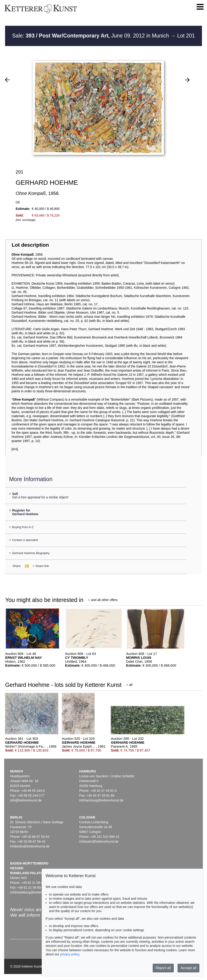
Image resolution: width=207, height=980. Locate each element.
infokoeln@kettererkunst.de (99, 841)
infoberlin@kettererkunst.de (30, 846)
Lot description (30, 245)
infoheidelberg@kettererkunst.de (34, 892)
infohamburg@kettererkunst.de (101, 800)
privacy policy (70, 954)
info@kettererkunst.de (26, 800)
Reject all (163, 968)
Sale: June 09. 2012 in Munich (91, 36)
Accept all (188, 968)
